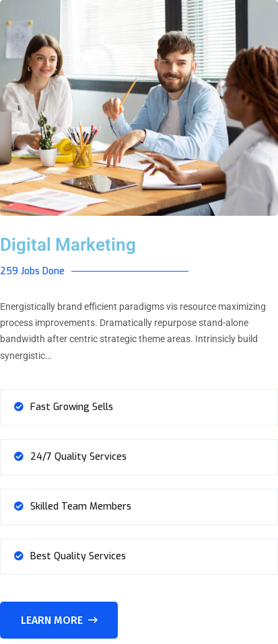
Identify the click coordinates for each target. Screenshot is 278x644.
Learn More (59, 620)
